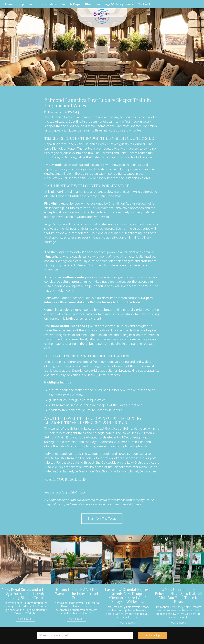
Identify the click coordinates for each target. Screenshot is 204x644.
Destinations (49, 4)
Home (9, 4)
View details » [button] (25, 619)
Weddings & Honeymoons (115, 4)
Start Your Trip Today (102, 518)
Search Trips (71, 4)
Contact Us (145, 4)
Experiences (27, 4)
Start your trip (153, 635)
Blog (88, 4)
